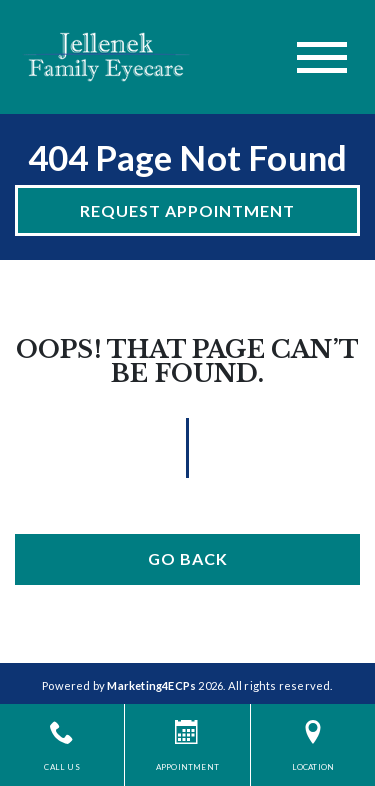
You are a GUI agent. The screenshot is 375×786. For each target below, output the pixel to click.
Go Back (188, 558)
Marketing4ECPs (151, 685)
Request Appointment (187, 210)
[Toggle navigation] (322, 57)
